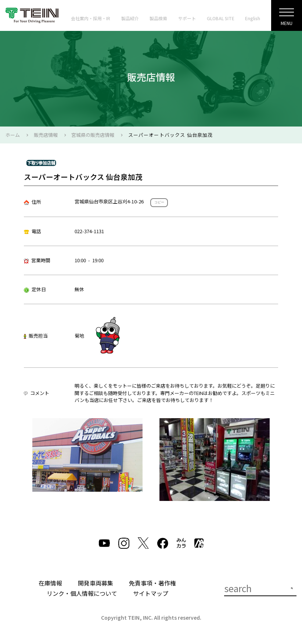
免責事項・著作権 (152, 583)
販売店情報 (46, 135)
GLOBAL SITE (221, 18)
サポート (187, 18)
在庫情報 (50, 583)
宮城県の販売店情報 (93, 135)
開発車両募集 (96, 583)
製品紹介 (130, 18)
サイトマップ (151, 593)
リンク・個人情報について (82, 593)
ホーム (13, 135)
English (253, 18)
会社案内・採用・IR (91, 18)
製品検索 (158, 18)
